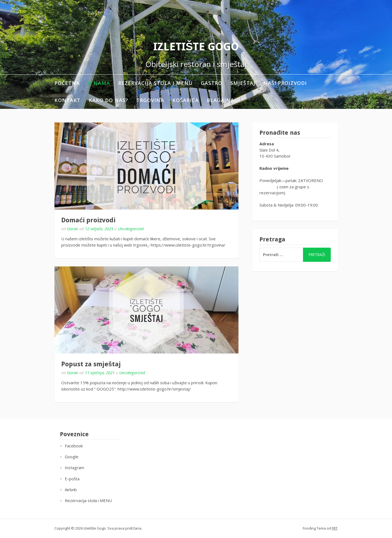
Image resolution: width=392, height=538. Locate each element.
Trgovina (150, 100)
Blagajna (220, 100)
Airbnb (71, 490)
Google (72, 457)
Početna (67, 83)
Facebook (74, 446)
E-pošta (72, 479)
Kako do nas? (108, 100)
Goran (73, 229)
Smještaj (243, 83)
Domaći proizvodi (88, 220)
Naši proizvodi (285, 83)
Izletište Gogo (196, 47)
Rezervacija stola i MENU (155, 83)
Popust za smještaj (91, 364)
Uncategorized (131, 229)
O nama (99, 83)
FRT (335, 528)
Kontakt (68, 100)
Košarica (186, 100)
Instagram (74, 468)
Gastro (212, 83)
